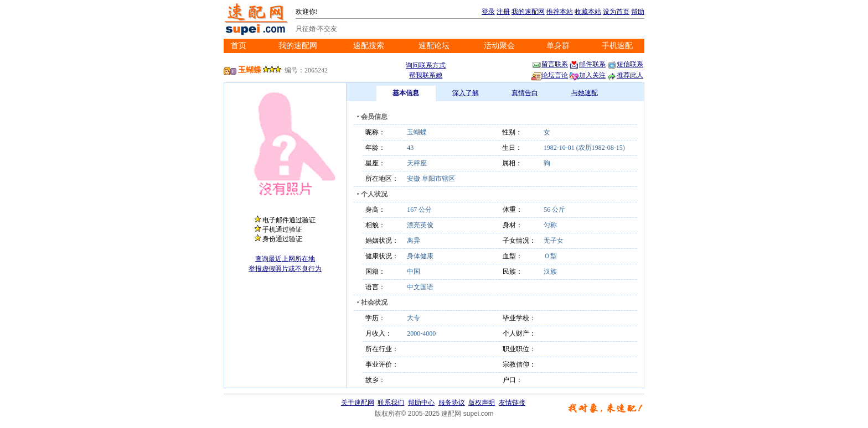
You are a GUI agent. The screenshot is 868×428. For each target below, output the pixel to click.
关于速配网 (358, 403)
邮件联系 (587, 64)
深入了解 (466, 93)
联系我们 (391, 403)
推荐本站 (560, 12)
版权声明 (482, 403)
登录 (488, 12)
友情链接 (512, 403)
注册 (503, 12)
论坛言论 (550, 75)
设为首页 (616, 12)
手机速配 (617, 46)
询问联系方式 (426, 65)
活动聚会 (499, 46)
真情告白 (525, 93)
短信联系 (625, 64)
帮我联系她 (426, 75)
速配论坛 (434, 46)
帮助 (638, 12)
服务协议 (452, 403)
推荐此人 (625, 75)
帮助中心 (421, 403)
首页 (239, 46)
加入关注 (587, 75)
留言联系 (550, 64)
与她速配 (585, 93)
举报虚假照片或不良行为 (285, 269)
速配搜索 (369, 46)
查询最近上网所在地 (285, 259)
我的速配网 (528, 12)
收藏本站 (588, 12)
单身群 (558, 46)
